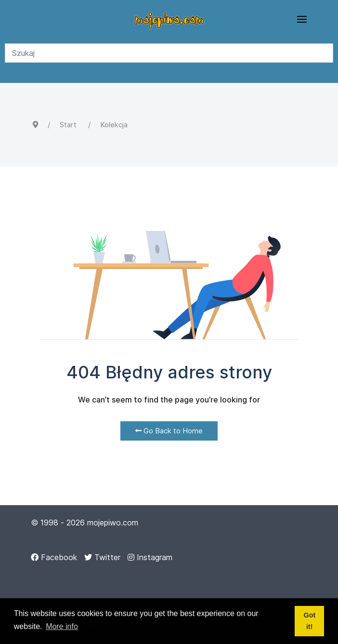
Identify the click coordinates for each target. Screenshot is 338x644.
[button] (302, 19)
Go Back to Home (169, 431)
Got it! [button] (309, 621)
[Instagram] (150, 557)
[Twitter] (102, 557)
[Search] (169, 53)
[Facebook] (54, 557)
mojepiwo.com (113, 523)
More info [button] (62, 626)
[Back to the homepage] (169, 19)
